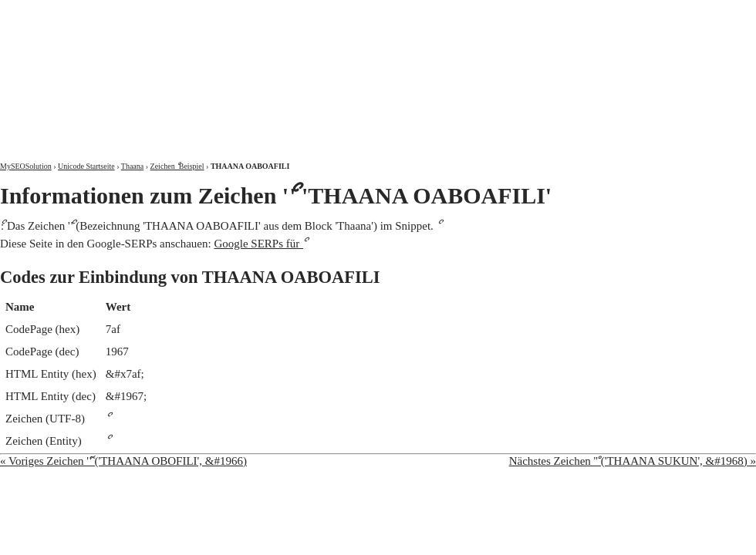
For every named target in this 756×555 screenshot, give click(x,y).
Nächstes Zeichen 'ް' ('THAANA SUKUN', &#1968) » (633, 461)
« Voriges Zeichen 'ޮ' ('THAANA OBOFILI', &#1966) (123, 461)
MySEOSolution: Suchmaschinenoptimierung (181, 69)
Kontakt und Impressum (677, 13)
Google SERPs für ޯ (258, 244)
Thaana (132, 166)
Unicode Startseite (86, 166)
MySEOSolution (26, 166)
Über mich (559, 13)
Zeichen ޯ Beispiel (177, 166)
